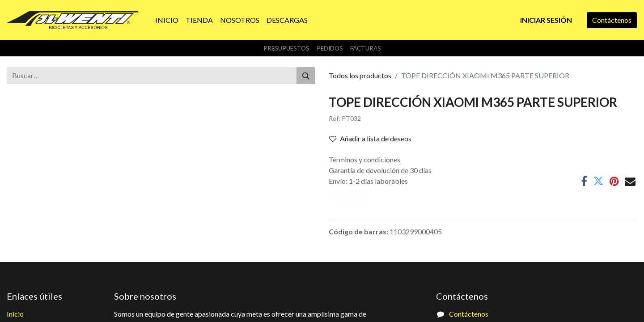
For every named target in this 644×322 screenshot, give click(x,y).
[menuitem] (167, 20)
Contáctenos (612, 20)
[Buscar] (306, 76)
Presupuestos (286, 48)
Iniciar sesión (546, 20)
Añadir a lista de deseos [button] (370, 138)
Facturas (366, 48)
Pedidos (330, 48)
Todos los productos (360, 75)
